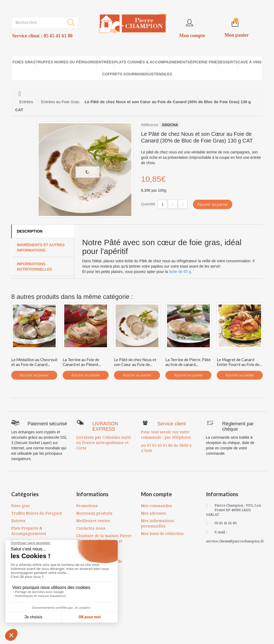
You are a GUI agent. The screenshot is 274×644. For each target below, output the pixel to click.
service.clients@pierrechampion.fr (235, 541)
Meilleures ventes (93, 521)
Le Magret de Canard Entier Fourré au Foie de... (239, 362)
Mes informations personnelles (157, 523)
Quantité (148, 204)
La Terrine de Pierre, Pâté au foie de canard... (188, 362)
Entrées (18, 521)
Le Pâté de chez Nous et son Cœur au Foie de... (135, 362)
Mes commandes (156, 506)
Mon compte (156, 494)
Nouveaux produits (94, 513)
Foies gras (20, 506)
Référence (150, 125)
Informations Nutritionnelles (34, 267)
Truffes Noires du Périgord (37, 513)
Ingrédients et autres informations (41, 248)
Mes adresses (153, 513)
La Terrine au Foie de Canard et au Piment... (82, 362)
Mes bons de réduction (162, 534)
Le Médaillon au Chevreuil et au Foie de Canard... (34, 362)
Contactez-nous (91, 528)
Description (30, 231)
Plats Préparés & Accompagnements (29, 531)
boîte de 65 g (180, 272)
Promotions (87, 506)
